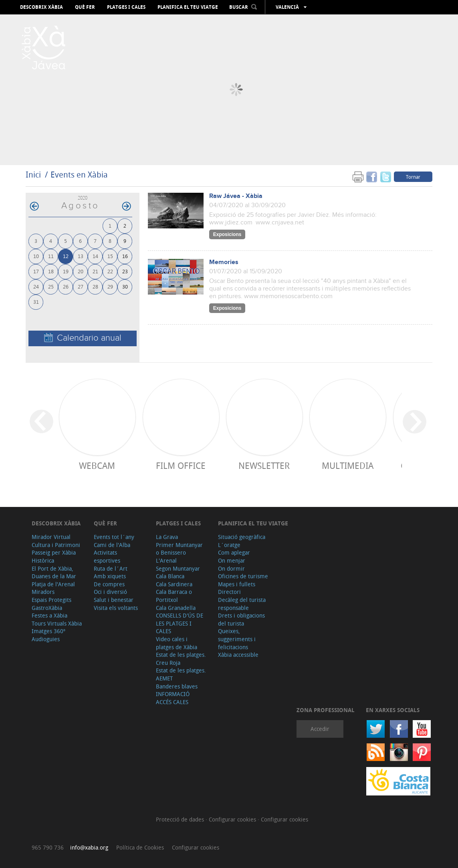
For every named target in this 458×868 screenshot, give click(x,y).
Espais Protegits (51, 600)
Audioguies (46, 639)
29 (110, 286)
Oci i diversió (110, 592)
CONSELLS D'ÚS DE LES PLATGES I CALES (180, 623)
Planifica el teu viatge (188, 7)
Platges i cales (126, 7)
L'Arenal (166, 560)
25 (51, 286)
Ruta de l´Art (111, 568)
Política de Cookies (140, 847)
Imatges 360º (48, 631)
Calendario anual (83, 338)
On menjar (232, 560)
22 (110, 271)
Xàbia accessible (238, 655)
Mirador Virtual (51, 537)
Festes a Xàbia (49, 615)
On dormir (231, 568)
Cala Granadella (176, 608)
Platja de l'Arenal (53, 584)
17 (36, 271)
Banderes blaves (177, 686)
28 (95, 286)
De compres (109, 584)
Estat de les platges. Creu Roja (181, 659)
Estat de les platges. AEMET (181, 674)
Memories (224, 262)
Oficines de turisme (243, 576)
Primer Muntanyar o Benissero (179, 549)
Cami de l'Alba (112, 545)
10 (36, 256)
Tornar (413, 177)
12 (66, 256)
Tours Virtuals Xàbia (57, 623)
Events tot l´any (114, 537)
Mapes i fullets (237, 584)
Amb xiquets (110, 576)
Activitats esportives (107, 556)
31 (36, 302)
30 (125, 286)
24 (36, 286)
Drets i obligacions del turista (241, 619)
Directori (229, 592)
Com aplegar (234, 552)
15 (110, 256)
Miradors (43, 592)
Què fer (85, 7)
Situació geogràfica (242, 537)
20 (81, 271)
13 (81, 256)
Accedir (320, 729)
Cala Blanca (170, 576)
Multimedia (348, 465)
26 (66, 286)
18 (51, 271)
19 (66, 271)
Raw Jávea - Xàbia (236, 196)
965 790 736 (48, 847)
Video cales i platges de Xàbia (177, 643)
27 (81, 286)
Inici (33, 175)
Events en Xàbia (79, 175)
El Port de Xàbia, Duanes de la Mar (54, 572)
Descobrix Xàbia (41, 7)
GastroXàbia (47, 608)
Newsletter (264, 465)
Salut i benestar (114, 600)
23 (125, 271)
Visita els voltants (116, 608)
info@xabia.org (89, 847)
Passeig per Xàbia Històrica (54, 556)
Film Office (181, 465)
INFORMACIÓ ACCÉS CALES (173, 698)
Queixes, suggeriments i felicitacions (237, 639)
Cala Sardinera (174, 584)
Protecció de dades (181, 819)
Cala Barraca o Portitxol (174, 596)
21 (95, 271)
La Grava (167, 537)
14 (95, 256)
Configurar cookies (233, 819)
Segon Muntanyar (178, 568)
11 (51, 256)
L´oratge (229, 545)
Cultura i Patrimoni (56, 545)
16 (125, 256)
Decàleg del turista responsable (242, 604)
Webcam (97, 465)
